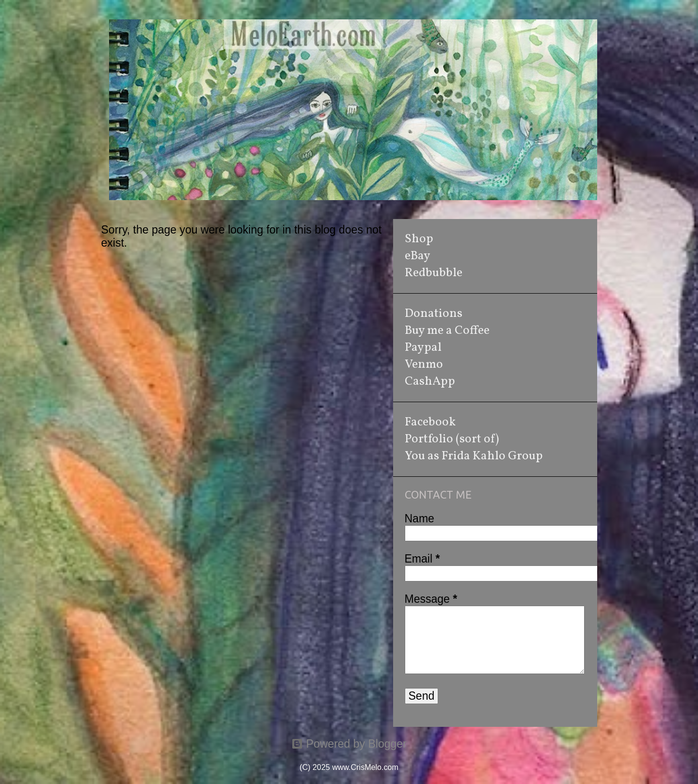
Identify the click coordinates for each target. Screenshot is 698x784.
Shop (419, 239)
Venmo (424, 365)
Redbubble (434, 273)
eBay (418, 256)
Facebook (430, 422)
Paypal (423, 348)
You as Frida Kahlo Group (474, 456)
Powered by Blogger (349, 744)
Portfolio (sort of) (452, 439)
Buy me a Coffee (447, 331)
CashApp (430, 382)
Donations (434, 314)
